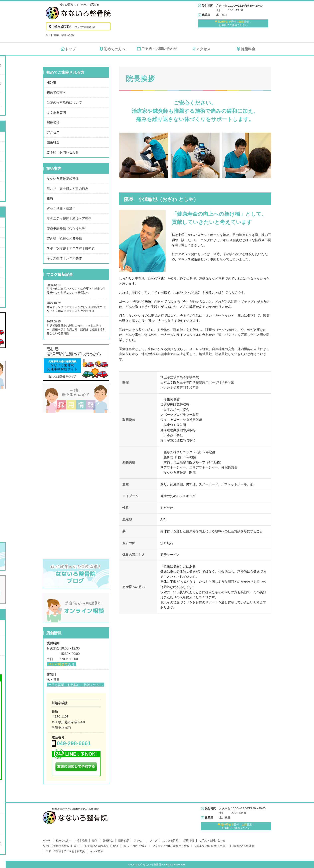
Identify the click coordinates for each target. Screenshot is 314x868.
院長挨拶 (53, 122)
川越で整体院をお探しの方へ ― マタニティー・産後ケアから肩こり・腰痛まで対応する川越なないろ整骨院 (76, 329)
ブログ (153, 841)
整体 (95, 841)
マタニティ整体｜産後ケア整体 (69, 218)
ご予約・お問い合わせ (63, 152)
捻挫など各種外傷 (244, 846)
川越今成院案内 (72, 27)
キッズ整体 (96, 851)
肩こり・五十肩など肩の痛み (67, 189)
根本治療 (82, 841)
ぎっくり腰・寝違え (61, 208)
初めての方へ (56, 92)
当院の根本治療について (64, 102)
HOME (51, 83)
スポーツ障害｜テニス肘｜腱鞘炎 (71, 248)
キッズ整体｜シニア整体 (64, 258)
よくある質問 (56, 112)
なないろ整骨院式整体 (63, 179)
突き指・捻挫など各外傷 (64, 238)
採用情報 (189, 841)
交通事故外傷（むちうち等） (67, 228)
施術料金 (53, 142)
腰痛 (50, 198)
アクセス (53, 132)
